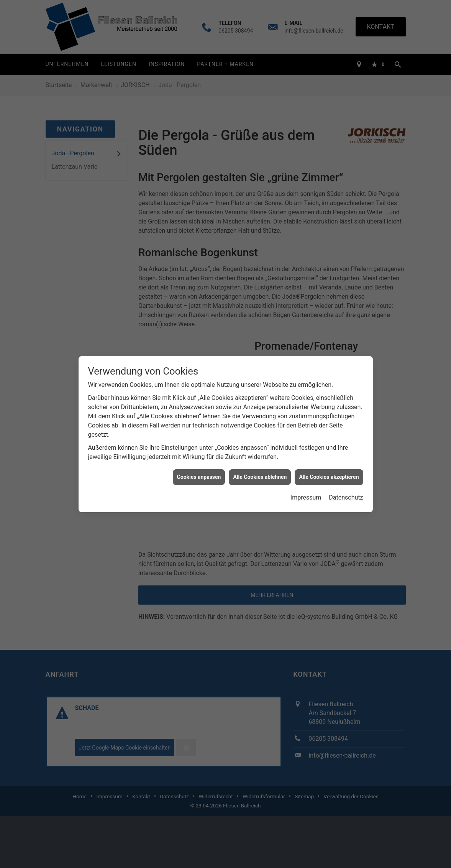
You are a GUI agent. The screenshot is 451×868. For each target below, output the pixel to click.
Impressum (306, 490)
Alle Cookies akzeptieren (329, 469)
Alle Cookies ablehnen (260, 469)
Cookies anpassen (199, 469)
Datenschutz (346, 490)
